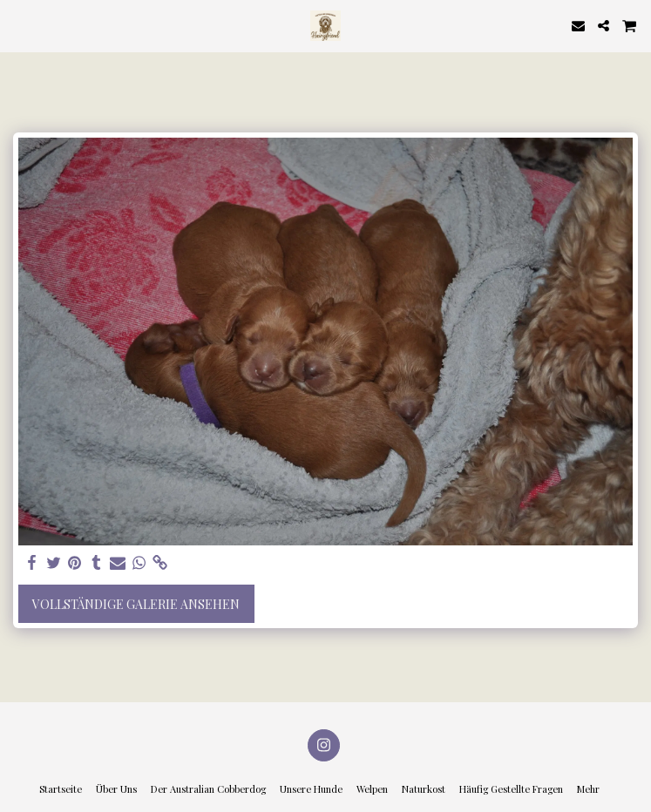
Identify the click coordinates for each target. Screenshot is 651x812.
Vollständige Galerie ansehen (136, 604)
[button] (19, 25)
